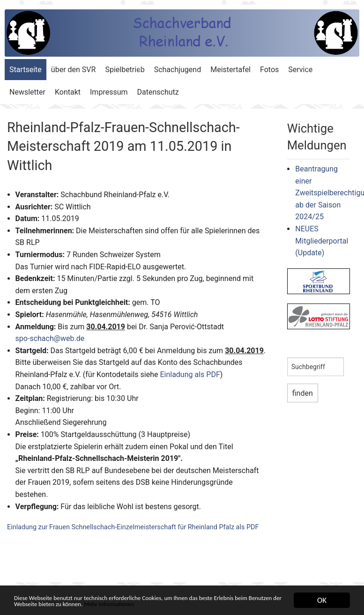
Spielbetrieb (125, 70)
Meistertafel (230, 70)
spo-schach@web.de (50, 338)
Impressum (109, 92)
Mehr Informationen (229, 604)
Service (300, 70)
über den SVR (74, 70)
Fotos (269, 70)
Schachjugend (178, 70)
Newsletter (27, 92)
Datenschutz (158, 92)
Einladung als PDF (190, 374)
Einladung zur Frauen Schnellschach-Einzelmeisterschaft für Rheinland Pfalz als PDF (133, 527)
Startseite (26, 70)
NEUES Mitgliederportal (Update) (322, 241)
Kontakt (68, 92)
